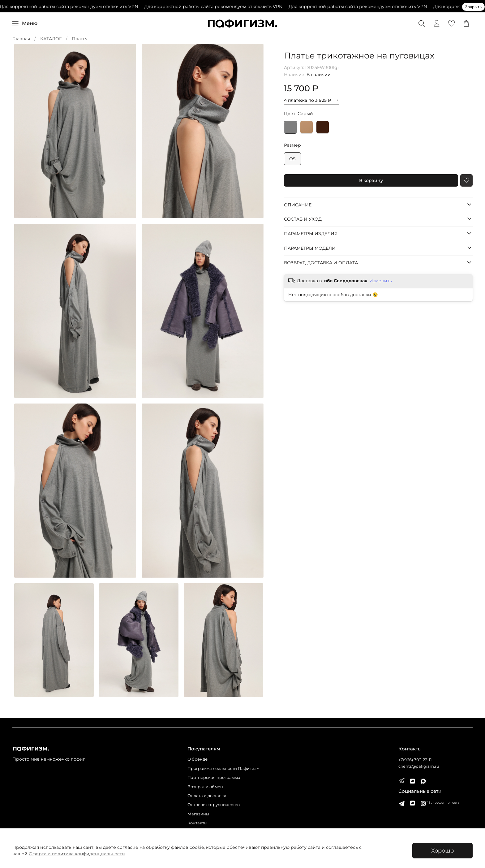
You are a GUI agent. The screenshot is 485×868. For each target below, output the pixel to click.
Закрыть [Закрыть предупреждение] (473, 7)
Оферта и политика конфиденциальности (77, 854)
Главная (21, 39)
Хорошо (442, 851)
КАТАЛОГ (51, 39)
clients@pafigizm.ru (419, 766)
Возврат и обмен (205, 787)
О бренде (197, 759)
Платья (80, 39)
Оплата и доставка (207, 796)
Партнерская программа (214, 777)
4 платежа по (311, 100)
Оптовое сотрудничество (214, 805)
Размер (292, 145)
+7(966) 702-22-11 (415, 760)
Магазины (198, 814)
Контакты (197, 823)
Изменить (381, 281)
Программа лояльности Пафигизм (223, 769)
